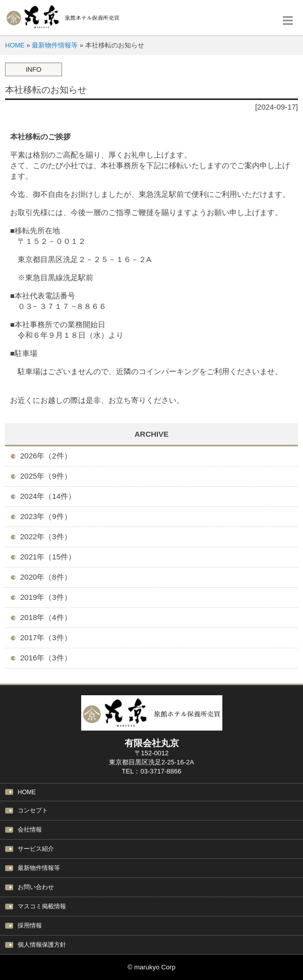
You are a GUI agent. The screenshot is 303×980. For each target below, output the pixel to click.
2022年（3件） (46, 536)
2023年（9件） (46, 516)
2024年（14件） (48, 496)
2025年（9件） (46, 476)
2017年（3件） (46, 637)
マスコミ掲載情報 (42, 906)
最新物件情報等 (55, 45)
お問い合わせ (36, 887)
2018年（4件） (46, 617)
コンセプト (33, 810)
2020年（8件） (46, 577)
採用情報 (30, 925)
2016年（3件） (46, 658)
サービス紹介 (36, 849)
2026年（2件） (46, 456)
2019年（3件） (46, 597)
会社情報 (30, 830)
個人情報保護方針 (42, 945)
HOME (15, 45)
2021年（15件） (48, 557)
